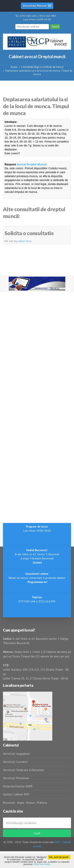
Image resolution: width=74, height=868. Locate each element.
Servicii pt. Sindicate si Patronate (24, 770)
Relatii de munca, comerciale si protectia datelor (37, 578)
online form (24, 241)
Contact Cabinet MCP (16, 794)
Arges (21, 803)
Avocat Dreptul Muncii (31, 164)
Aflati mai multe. (42, 864)
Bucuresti (9, 803)
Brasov (31, 803)
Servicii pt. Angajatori (16, 754)
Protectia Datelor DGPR (18, 786)
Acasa (14, 67)
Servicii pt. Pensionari (16, 778)
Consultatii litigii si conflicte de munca (42, 67)
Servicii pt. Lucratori (15, 762)
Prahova (42, 803)
